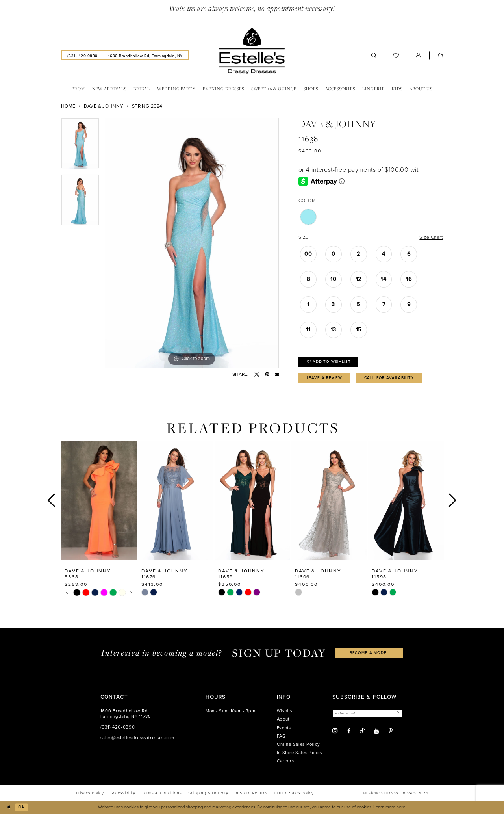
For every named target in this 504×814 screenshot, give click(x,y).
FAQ (282, 736)
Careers (285, 761)
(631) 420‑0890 (118, 727)
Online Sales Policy (299, 744)
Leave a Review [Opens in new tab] (325, 377)
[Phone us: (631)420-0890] (82, 55)
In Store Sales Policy (300, 753)
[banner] (252, 51)
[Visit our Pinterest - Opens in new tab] (391, 731)
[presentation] (99, 501)
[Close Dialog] (9, 807)
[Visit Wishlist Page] (396, 55)
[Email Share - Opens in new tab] (277, 374)
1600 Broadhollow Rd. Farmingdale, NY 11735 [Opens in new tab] (126, 714)
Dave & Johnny (104, 106)
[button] (419, 55)
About (283, 719)
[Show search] (374, 55)
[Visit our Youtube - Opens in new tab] (376, 731)
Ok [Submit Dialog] (21, 807)
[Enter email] (367, 713)
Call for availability (389, 377)
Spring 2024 (147, 106)
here (401, 807)
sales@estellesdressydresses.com (137, 738)
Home (68, 106)
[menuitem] (82, 55)
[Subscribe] (397, 713)
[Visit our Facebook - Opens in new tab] (349, 731)
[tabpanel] (80, 146)
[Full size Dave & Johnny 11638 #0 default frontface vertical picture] (192, 243)
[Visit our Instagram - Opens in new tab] (335, 731)
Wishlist (285, 711)
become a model (369, 652)
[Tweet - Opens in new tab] (257, 374)
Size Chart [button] (431, 237)
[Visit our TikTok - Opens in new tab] (362, 731)
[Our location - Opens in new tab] (145, 55)
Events (284, 728)
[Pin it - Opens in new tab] (267, 374)
